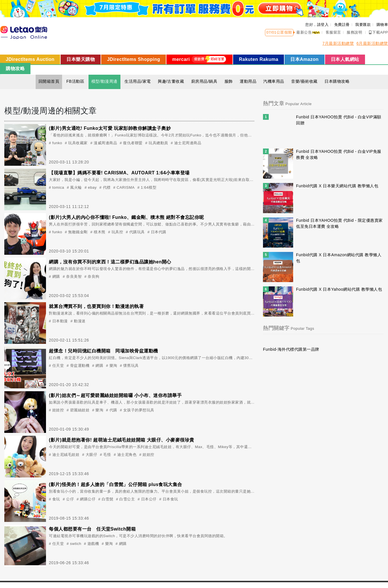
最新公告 (308, 32)
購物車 (382, 25)
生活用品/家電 (138, 81)
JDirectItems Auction (30, 59)
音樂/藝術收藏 (304, 81)
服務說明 (354, 32)
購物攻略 (15, 69)
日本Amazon (304, 59)
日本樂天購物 (81, 59)
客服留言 (333, 32)
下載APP (379, 32)
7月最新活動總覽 (338, 43)
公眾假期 (284, 32)
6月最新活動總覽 (372, 43)
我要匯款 (363, 25)
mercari (199, 59)
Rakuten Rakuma (259, 59)
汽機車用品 (274, 81)
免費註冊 (342, 25)
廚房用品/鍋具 (204, 81)
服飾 (229, 81)
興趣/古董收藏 (171, 81)
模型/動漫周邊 (104, 81)
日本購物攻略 (337, 81)
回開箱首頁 (49, 81)
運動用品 (248, 81)
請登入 (323, 25)
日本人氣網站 (345, 59)
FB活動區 (75, 81)
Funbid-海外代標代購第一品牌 (291, 349)
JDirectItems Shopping (134, 59)
